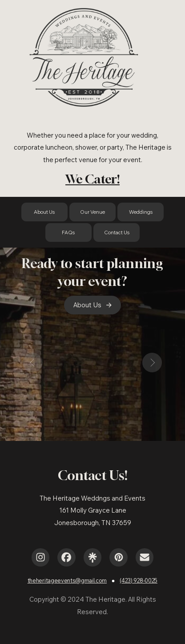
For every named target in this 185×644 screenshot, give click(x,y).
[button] (92, 305)
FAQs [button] (68, 232)
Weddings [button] (141, 212)
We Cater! (92, 179)
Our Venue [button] (92, 212)
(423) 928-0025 (139, 580)
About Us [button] (44, 212)
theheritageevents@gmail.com (67, 580)
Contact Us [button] (117, 232)
